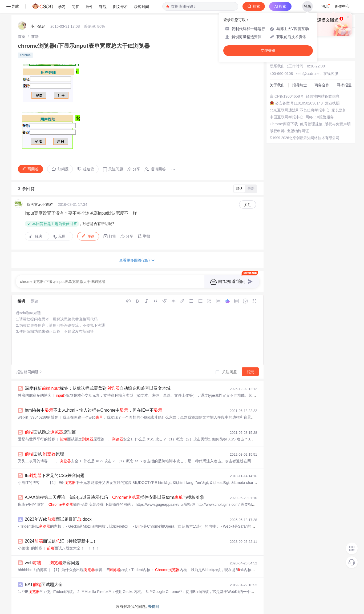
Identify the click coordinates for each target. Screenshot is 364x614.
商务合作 (322, 85)
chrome (25, 55)
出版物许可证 (298, 131)
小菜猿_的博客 (30, 548)
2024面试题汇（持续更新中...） (61, 541)
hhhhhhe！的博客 (33, 570)
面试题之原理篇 (50, 432)
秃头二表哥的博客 (33, 461)
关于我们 (277, 85)
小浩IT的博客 (29, 483)
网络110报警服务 (320, 117)
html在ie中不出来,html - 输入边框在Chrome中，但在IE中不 (94, 410)
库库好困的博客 (31, 504)
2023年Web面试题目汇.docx (58, 519)
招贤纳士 (300, 85)
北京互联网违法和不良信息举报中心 (300, 110)
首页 (22, 37)
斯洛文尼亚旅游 (40, 204)
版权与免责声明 (338, 124)
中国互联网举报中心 (286, 117)
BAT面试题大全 (44, 585)
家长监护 (339, 110)
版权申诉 (277, 131)
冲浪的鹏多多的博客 (35, 395)
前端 (35, 37)
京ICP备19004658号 (287, 96)
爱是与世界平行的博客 (37, 439)
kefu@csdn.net (308, 74)
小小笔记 (38, 26)
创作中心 (342, 6)
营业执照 (332, 103)
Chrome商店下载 (284, 124)
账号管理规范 (311, 124)
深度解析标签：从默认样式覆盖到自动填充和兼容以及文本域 (98, 388)
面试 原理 (45, 454)
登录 (308, 6)
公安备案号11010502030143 (299, 103)
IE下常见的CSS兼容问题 (55, 475)
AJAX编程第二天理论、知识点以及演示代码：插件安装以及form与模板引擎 (114, 497)
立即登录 (268, 51)
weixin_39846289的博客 (38, 417)
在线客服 (331, 74)
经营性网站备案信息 (323, 96)
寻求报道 (344, 85)
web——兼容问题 (52, 563)
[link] (22, 37)
